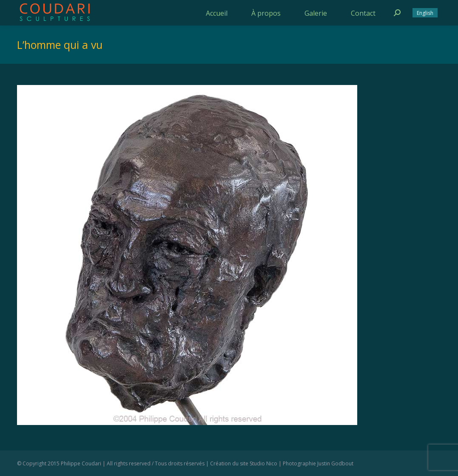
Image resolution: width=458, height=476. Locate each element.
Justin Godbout (335, 463)
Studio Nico (263, 463)
